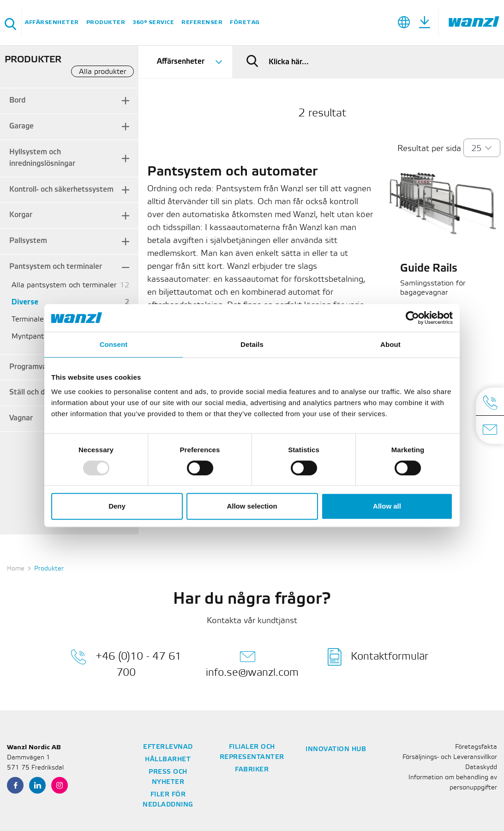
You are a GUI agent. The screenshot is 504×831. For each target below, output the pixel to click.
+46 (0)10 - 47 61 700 (126, 663)
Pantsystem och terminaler (56, 267)
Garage (21, 126)
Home (16, 569)
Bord (17, 100)
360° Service (153, 22)
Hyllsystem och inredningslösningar (42, 158)
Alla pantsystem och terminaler (64, 285)
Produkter (106, 22)
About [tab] (390, 344)
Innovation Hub (336, 749)
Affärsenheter (52, 22)
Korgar (21, 215)
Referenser (202, 22)
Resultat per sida (429, 149)
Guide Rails (429, 269)
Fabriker (252, 770)
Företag (245, 22)
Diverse (25, 302)
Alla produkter (102, 72)
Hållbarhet (168, 760)
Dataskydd (481, 767)
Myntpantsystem (40, 337)
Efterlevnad (168, 747)
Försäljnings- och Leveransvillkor (450, 757)
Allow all (387, 506)
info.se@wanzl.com (252, 663)
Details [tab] (252, 344)
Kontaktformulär (378, 657)
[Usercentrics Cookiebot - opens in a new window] (412, 318)
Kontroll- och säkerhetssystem (61, 190)
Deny (117, 506)
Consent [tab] (114, 344)
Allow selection (252, 506)
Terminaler (29, 319)
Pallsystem (28, 241)
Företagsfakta (476, 747)
